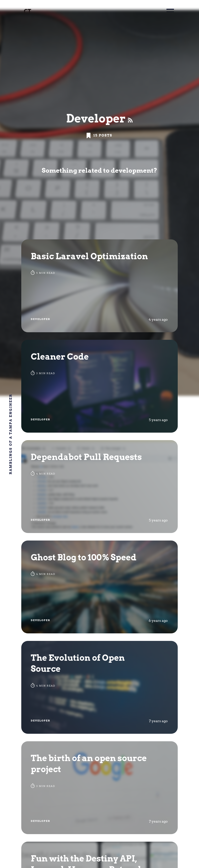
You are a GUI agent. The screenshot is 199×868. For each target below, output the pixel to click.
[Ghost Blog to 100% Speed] (99, 587)
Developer (40, 319)
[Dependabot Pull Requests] (99, 487)
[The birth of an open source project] (99, 788)
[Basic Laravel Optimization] (99, 286)
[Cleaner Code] (99, 386)
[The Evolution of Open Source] (99, 687)
